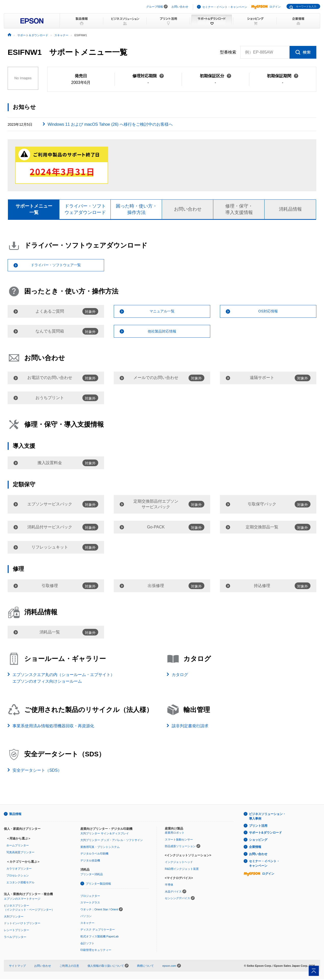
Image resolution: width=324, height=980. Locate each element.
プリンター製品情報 (98, 884)
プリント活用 (258, 826)
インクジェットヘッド (179, 863)
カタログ (180, 675)
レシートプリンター (16, 931)
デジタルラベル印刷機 (94, 854)
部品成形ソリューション (180, 847)
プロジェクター (90, 896)
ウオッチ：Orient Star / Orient (99, 910)
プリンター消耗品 (92, 875)
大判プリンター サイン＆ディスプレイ (105, 834)
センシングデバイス (177, 899)
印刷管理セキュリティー (96, 951)
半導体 (169, 885)
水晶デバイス (173, 892)
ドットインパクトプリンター (22, 924)
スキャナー (87, 924)
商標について (145, 966)
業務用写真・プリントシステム (100, 847)
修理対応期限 (148, 76)
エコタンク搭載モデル (20, 883)
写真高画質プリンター (20, 853)
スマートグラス (90, 903)
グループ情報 (155, 7)
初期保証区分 (215, 76)
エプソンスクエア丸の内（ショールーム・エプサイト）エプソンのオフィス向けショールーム (64, 679)
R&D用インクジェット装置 (182, 870)
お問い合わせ (180, 7)
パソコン (86, 917)
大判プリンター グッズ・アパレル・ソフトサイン (112, 841)
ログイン (266, 7)
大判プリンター (14, 917)
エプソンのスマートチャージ (22, 899)
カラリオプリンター (19, 869)
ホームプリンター (18, 846)
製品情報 (15, 815)
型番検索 (228, 52)
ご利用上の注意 (69, 966)
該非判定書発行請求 (190, 726)
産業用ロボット (175, 833)
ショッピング (258, 841)
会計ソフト (87, 944)
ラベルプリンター (15, 937)
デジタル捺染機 (90, 861)
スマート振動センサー (179, 840)
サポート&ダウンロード (265, 833)
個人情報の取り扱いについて (108, 966)
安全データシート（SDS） (37, 771)
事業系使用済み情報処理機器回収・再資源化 (53, 726)
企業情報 (255, 848)
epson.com (169, 966)
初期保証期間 (283, 76)
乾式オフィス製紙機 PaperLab (99, 937)
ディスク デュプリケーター (98, 930)
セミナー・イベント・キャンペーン (225, 7)
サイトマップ (17, 966)
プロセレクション (18, 876)
